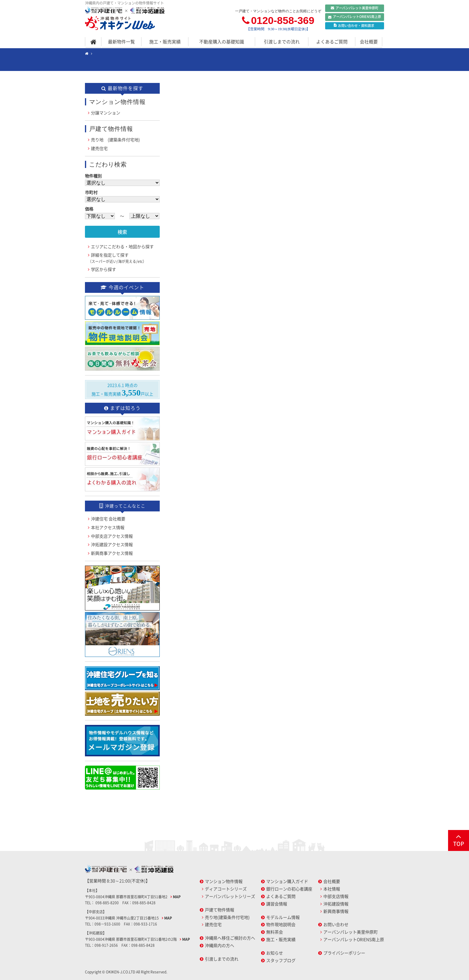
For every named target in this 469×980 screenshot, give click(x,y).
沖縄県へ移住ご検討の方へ (230, 938)
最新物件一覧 (121, 42)
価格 (89, 209)
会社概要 (369, 42)
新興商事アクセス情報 (112, 553)
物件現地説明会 (281, 924)
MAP (177, 897)
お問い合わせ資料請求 (354, 26)
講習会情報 (277, 904)
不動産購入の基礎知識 (222, 42)
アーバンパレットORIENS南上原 (355, 17)
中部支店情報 (336, 896)
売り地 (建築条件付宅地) (115, 140)
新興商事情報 (336, 911)
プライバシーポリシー (344, 953)
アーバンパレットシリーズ (230, 896)
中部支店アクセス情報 (112, 536)
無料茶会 (275, 932)
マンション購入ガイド (287, 881)
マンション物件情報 (224, 881)
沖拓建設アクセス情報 (112, 544)
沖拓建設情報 (336, 904)
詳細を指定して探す (117, 258)
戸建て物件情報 (220, 910)
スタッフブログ (281, 960)
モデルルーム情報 (283, 917)
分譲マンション (106, 113)
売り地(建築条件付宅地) (227, 917)
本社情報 (332, 889)
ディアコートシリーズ (226, 889)
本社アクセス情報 (108, 527)
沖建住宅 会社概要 (108, 519)
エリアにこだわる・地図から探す (122, 246)
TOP (459, 840)
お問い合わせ (336, 924)
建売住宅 (99, 148)
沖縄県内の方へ (220, 945)
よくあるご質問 (332, 42)
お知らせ (275, 953)
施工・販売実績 (165, 42)
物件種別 (93, 176)
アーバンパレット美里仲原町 (355, 8)
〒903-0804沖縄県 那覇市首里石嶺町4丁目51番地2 (127, 897)
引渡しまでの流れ (282, 42)
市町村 (91, 192)
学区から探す (103, 269)
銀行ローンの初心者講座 (289, 889)
